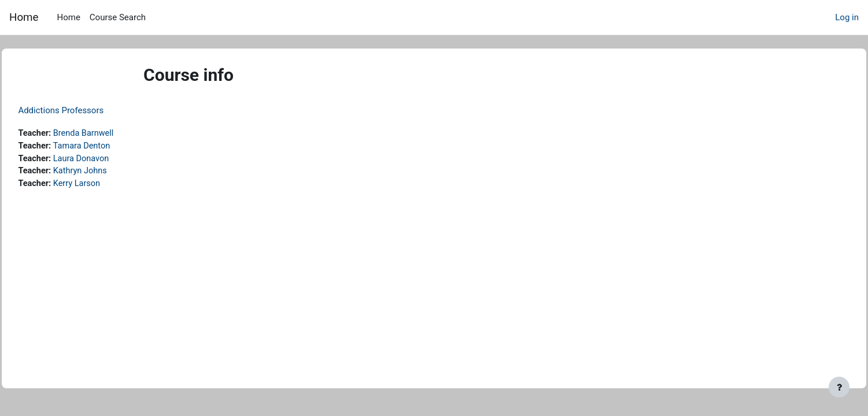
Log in (847, 17)
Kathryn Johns (108, 173)
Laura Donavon (109, 159)
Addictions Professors (87, 110)
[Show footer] (839, 387)
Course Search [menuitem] (118, 17)
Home (24, 17)
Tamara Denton (110, 147)
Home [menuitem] (68, 17)
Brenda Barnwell (112, 133)
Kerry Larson (105, 185)
